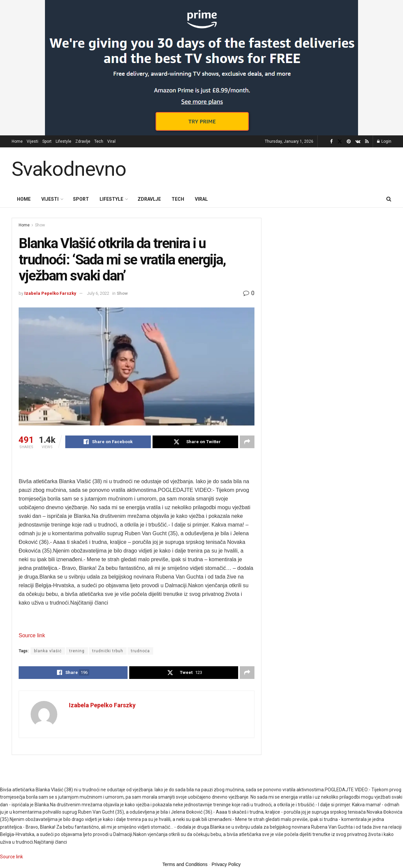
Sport (47, 141)
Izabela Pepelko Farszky (50, 293)
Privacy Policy (226, 864)
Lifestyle (63, 141)
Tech (99, 141)
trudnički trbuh (108, 651)
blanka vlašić (48, 651)
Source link (32, 635)
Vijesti (32, 141)
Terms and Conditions (185, 864)
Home (17, 141)
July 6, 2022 (98, 293)
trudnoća (140, 651)
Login (384, 141)
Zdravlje (83, 141)
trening (77, 651)
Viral (111, 141)
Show (40, 225)
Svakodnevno (69, 169)
